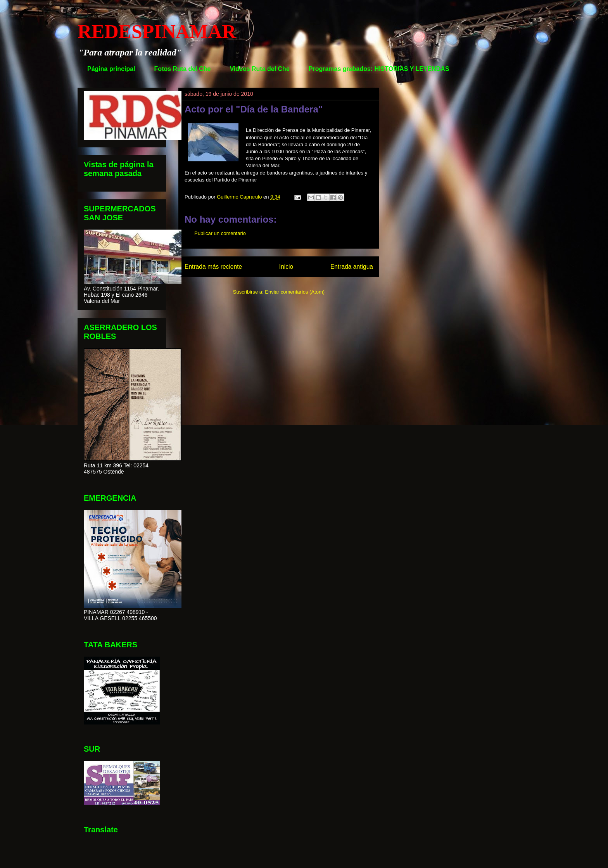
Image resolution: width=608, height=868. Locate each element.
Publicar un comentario (220, 233)
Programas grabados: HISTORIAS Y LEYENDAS (379, 69)
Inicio (286, 267)
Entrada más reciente (213, 267)
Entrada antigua (352, 267)
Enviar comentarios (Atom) (295, 292)
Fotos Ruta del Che (183, 69)
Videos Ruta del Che (259, 69)
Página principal (111, 69)
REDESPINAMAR (157, 31)
